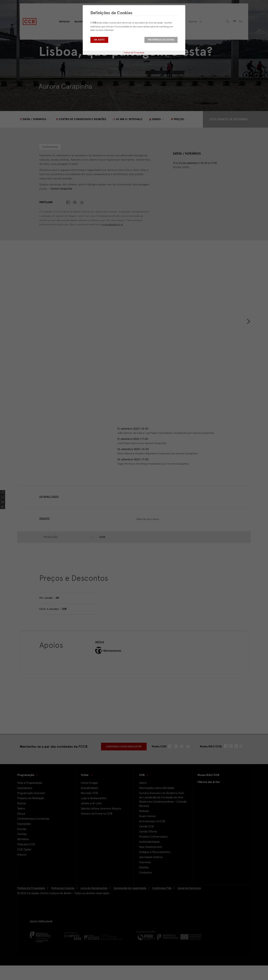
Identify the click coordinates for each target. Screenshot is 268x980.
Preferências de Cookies (161, 40)
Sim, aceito (99, 40)
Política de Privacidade (134, 53)
